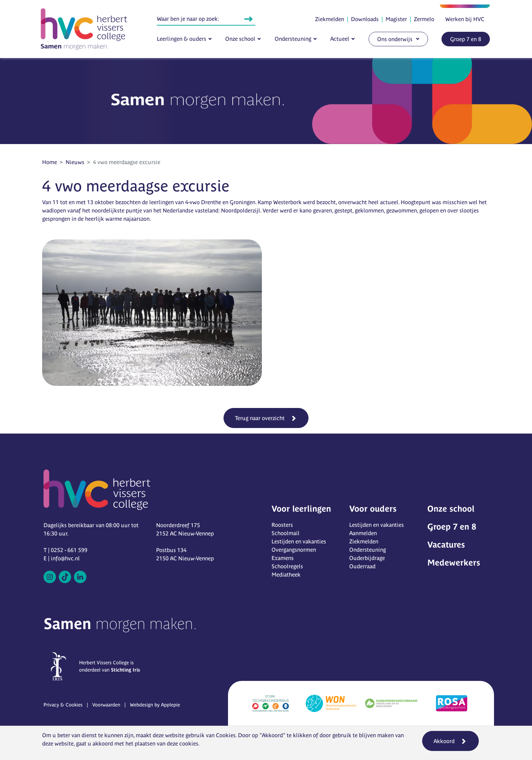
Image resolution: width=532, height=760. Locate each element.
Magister (396, 19)
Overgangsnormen (294, 550)
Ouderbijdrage (367, 558)
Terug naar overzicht (260, 418)
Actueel (340, 39)
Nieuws (75, 162)
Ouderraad (362, 566)
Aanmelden (363, 533)
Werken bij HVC (465, 19)
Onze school (240, 39)
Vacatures (446, 545)
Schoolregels (287, 566)
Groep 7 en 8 (466, 39)
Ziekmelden (330, 19)
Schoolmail (286, 533)
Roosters (282, 525)
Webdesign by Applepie (155, 705)
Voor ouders (373, 509)
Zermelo (424, 19)
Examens (283, 558)
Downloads (365, 19)
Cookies (226, 735)
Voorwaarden (106, 705)
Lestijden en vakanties (299, 541)
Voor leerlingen (301, 509)
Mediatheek (286, 574)
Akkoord (444, 741)
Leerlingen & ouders (182, 39)
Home (50, 162)
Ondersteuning (293, 39)
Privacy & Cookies (63, 705)
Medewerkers (454, 563)
